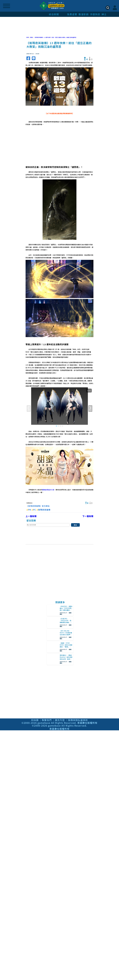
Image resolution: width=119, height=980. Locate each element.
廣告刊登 (60, 720)
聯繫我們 (47, 720)
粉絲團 (35, 720)
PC (34, 510)
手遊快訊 (95, 14)
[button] (56, 426)
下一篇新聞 (88, 516)
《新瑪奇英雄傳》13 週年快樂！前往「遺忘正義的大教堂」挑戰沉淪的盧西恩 (55, 37)
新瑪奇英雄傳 (43, 510)
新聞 (31, 37)
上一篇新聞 (31, 516)
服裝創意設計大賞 (48, 490)
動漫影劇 (84, 14)
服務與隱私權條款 (78, 720)
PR (29, 510)
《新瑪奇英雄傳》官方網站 (38, 506)
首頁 (28, 37)
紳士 (104, 14)
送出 (75, 525)
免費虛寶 (72, 14)
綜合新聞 (54, 14)
